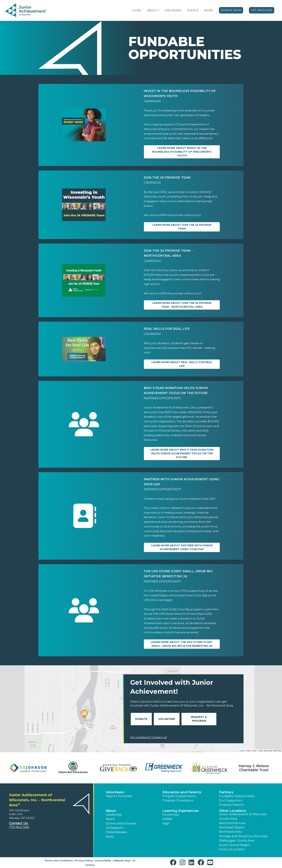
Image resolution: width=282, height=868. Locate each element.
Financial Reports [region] (231, 805)
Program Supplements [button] (179, 796)
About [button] (111, 811)
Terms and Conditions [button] (59, 860)
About (152, 10)
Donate (141, 719)
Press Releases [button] (116, 832)
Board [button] (110, 819)
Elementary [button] (171, 815)
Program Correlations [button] (178, 800)
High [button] (166, 823)
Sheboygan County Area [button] (237, 841)
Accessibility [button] (103, 860)
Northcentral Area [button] (232, 823)
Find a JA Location (232, 849)
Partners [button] (226, 792)
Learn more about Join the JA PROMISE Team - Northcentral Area (182, 305)
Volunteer (167, 719)
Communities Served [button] (121, 823)
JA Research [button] (115, 828)
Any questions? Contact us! (148, 737)
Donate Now (231, 10)
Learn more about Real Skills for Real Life (182, 364)
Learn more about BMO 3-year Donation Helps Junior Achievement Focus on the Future (182, 453)
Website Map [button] (122, 860)
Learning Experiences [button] (181, 811)
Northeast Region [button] (232, 827)
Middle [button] (167, 819)
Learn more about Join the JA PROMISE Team (182, 227)
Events (193, 10)
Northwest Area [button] (230, 832)
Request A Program (199, 719)
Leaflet (242, 751)
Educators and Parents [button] (182, 792)
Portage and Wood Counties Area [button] (243, 836)
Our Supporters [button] (231, 800)
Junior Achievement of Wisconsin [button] (243, 814)
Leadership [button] (114, 815)
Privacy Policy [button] (84, 860)
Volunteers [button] (115, 792)
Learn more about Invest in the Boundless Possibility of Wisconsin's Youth (182, 152)
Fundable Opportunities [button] (237, 796)
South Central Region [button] (235, 845)
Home (137, 10)
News (209, 10)
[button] (158, 10)
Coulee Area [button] (228, 819)
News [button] (110, 837)
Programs (173, 10)
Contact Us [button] (18, 823)
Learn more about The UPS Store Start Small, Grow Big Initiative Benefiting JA (182, 644)
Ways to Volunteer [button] (119, 796)
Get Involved (262, 10)
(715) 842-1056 (19, 827)
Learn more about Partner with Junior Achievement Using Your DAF (182, 547)
